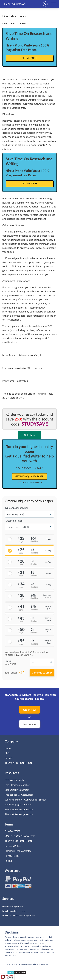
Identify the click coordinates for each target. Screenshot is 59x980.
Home (8, 748)
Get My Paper (30, 58)
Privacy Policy (12, 856)
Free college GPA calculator (19, 795)
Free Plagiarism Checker (17, 785)
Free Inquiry (30, 724)
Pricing (8, 758)
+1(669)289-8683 (46, 4)
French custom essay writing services (19, 915)
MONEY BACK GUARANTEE (20, 836)
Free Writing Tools (14, 780)
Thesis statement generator (19, 809)
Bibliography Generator (17, 790)
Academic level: (14, 521)
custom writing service (13, 906)
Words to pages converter (18, 804)
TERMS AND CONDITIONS (19, 763)
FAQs (8, 753)
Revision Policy (13, 846)
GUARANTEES (12, 831)
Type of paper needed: (16, 508)
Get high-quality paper (30, 476)
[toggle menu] (53, 4)
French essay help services (14, 911)
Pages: (8, 661)
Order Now (29, 710)
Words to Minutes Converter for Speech (25, 800)
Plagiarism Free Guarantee (18, 851)
